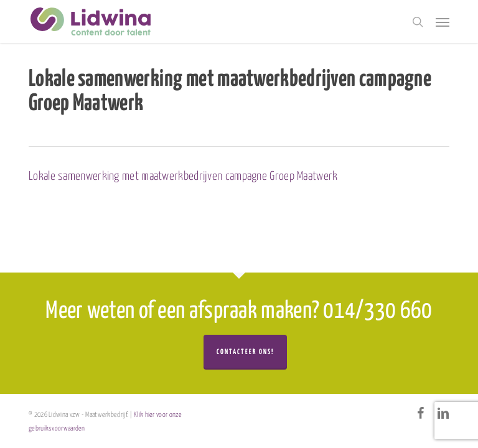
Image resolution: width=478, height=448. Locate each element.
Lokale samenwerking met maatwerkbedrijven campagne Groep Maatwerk (183, 176)
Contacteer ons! (245, 352)
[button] (443, 22)
